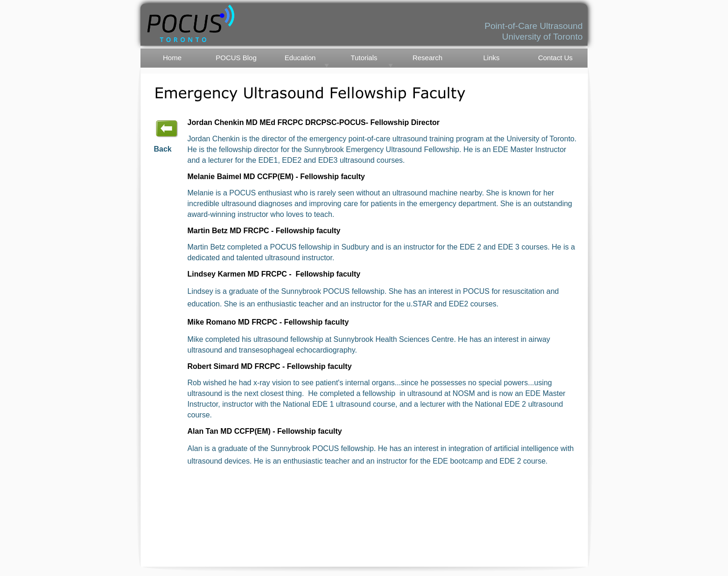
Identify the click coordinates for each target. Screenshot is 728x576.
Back (163, 149)
